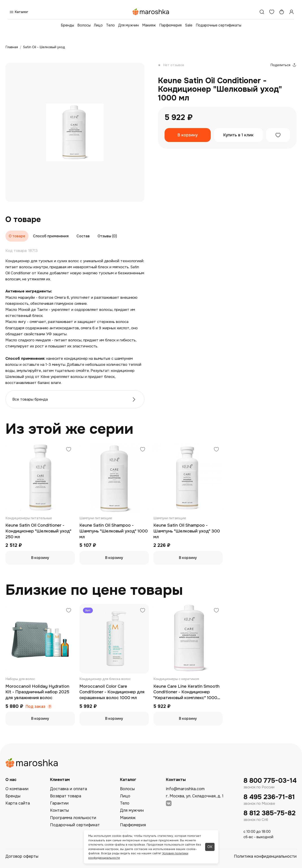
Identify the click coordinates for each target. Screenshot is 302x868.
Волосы (84, 25)
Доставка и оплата (68, 789)
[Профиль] (291, 12)
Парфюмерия (170, 25)
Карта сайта (18, 803)
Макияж (149, 25)
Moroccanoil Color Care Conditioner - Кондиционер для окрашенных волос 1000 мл (112, 692)
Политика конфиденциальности (265, 856)
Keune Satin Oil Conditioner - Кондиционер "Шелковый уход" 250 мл (38, 531)
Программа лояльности (73, 818)
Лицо (98, 25)
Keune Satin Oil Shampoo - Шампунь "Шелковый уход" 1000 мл (114, 531)
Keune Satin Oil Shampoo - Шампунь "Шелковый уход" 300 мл (187, 531)
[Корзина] (282, 12)
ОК (210, 847)
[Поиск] (262, 12)
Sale (189, 25)
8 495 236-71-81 (269, 797)
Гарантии (59, 803)
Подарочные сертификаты (218, 25)
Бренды (67, 25)
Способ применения (51, 236)
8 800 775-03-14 (270, 781)
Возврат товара (66, 796)
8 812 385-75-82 (269, 813)
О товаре (17, 236)
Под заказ (35, 707)
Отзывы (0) (107, 236)
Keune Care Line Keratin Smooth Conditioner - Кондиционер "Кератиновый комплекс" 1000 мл (186, 692)
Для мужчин (128, 25)
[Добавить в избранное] (278, 135)
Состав (83, 236)
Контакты (59, 810)
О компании (17, 789)
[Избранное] (272, 12)
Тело (110, 25)
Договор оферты (22, 856)
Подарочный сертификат (75, 825)
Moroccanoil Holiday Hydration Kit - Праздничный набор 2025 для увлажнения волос (37, 692)
